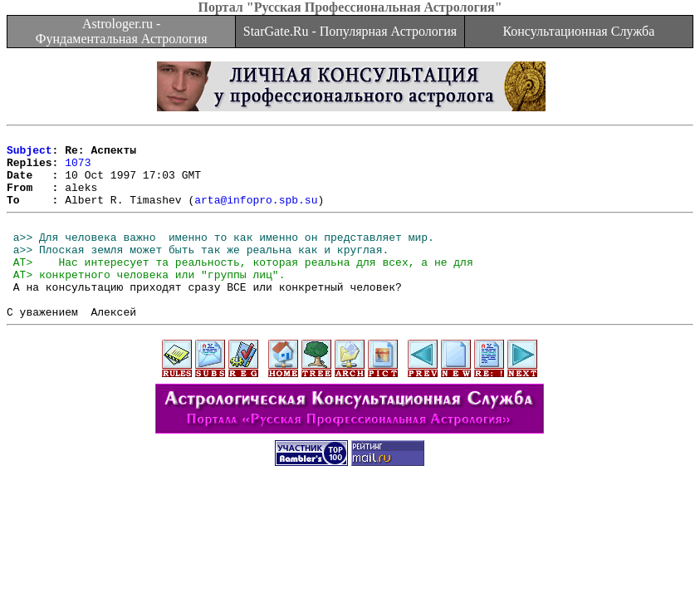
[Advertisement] (350, 550)
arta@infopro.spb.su (256, 214)
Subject (29, 154)
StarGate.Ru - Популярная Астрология (350, 31)
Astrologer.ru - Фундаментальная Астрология (122, 31)
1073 (78, 169)
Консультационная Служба (578, 31)
